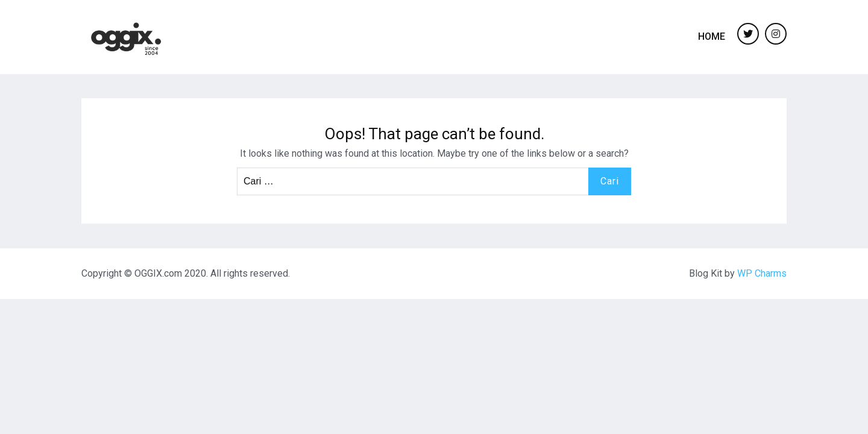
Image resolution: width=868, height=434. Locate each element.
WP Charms (762, 273)
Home (712, 36)
